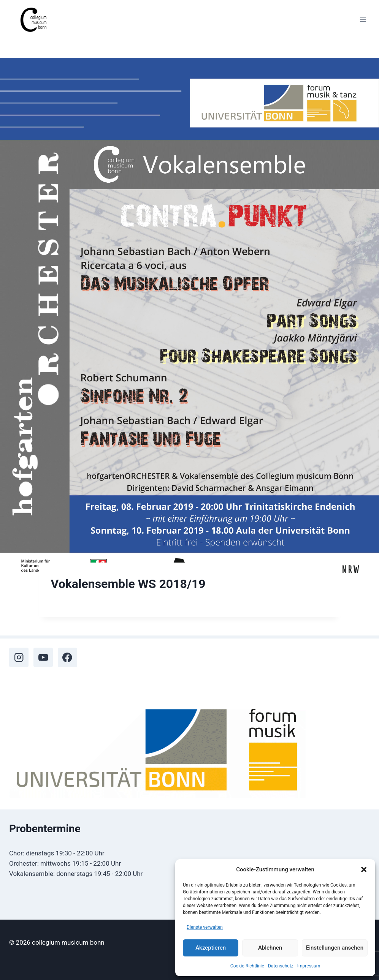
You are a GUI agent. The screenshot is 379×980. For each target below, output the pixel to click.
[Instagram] (19, 657)
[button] (364, 869)
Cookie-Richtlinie (247, 966)
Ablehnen (270, 948)
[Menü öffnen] (363, 20)
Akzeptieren (211, 948)
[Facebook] (67, 657)
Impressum (309, 966)
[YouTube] (43, 657)
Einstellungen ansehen (335, 948)
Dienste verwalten (205, 927)
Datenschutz (281, 966)
